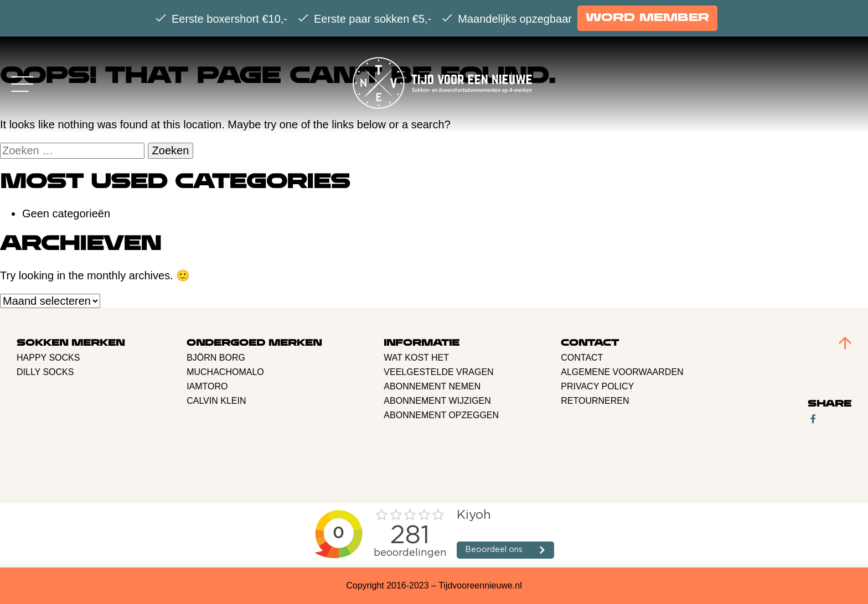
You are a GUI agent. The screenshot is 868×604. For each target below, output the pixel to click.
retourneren (595, 401)
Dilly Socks (45, 372)
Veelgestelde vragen (438, 372)
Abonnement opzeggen (441, 415)
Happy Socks (48, 358)
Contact (582, 358)
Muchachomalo (225, 372)
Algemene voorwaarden (622, 372)
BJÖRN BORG (216, 358)
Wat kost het (416, 358)
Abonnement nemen (432, 386)
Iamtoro (207, 386)
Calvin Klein (216, 401)
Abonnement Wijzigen (437, 401)
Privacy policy (597, 386)
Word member (647, 18)
